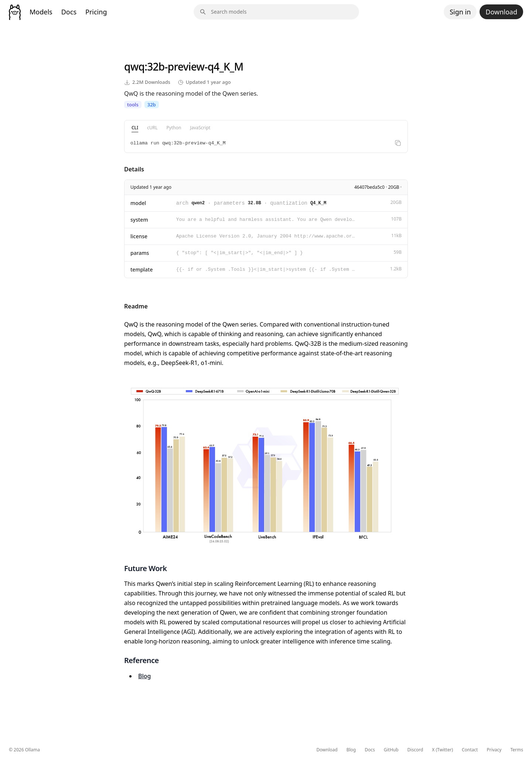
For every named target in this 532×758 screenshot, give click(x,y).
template (142, 269)
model (138, 203)
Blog (144, 676)
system (139, 220)
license (139, 236)
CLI (135, 128)
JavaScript (200, 128)
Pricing (96, 12)
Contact (470, 750)
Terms (517, 750)
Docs (69, 12)
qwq (134, 66)
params (140, 253)
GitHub (391, 750)
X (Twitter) (442, 750)
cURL (152, 128)
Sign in (460, 12)
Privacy (494, 750)
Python (174, 128)
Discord (415, 750)
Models (41, 12)
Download (501, 12)
